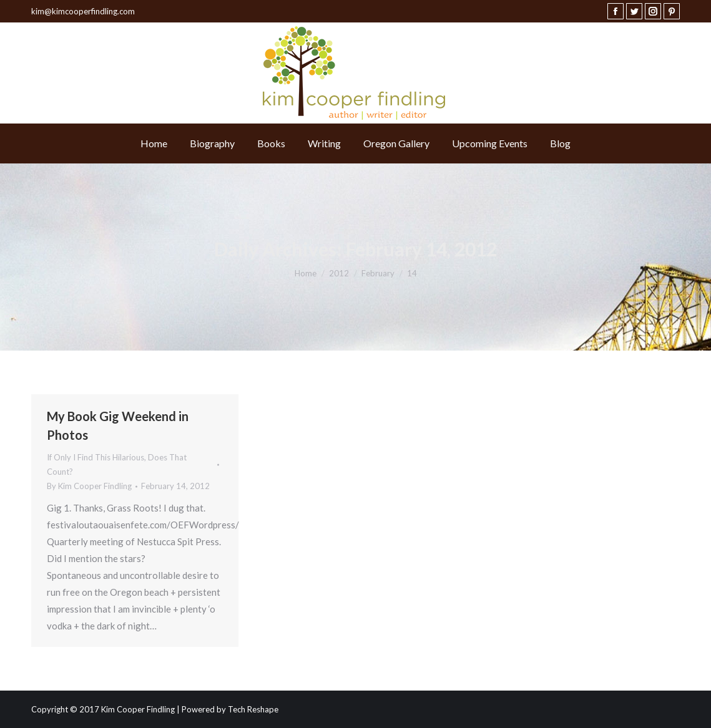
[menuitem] (154, 143)
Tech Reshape (253, 709)
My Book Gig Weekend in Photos (118, 425)
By (89, 486)
